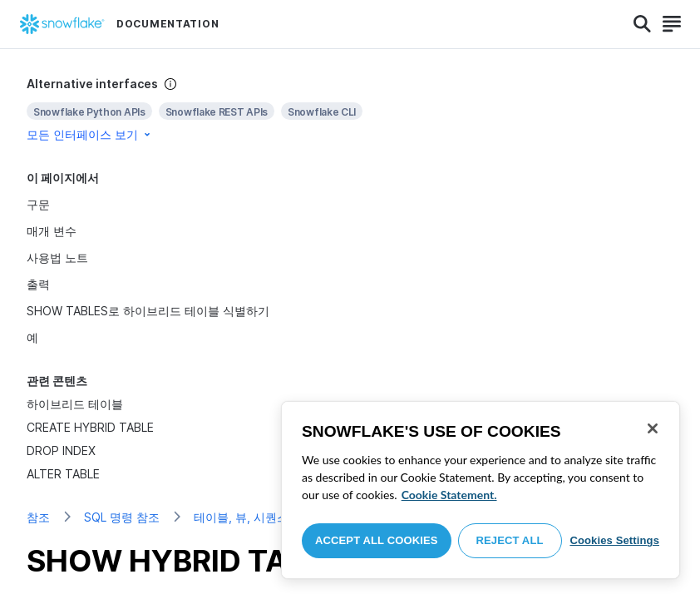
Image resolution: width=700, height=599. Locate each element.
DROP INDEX (61, 450)
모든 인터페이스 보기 (90, 134)
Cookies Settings (614, 540)
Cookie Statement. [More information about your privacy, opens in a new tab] (449, 495)
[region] (481, 490)
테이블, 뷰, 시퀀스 (241, 517)
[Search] (642, 24)
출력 (38, 284)
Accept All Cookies (377, 540)
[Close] (653, 428)
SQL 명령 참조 (122, 517)
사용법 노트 (57, 257)
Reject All (510, 540)
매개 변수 (52, 231)
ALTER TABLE (63, 474)
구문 (38, 204)
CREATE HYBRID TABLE (90, 427)
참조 (38, 517)
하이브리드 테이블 (75, 404)
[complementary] (350, 109)
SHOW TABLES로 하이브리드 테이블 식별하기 (148, 311)
